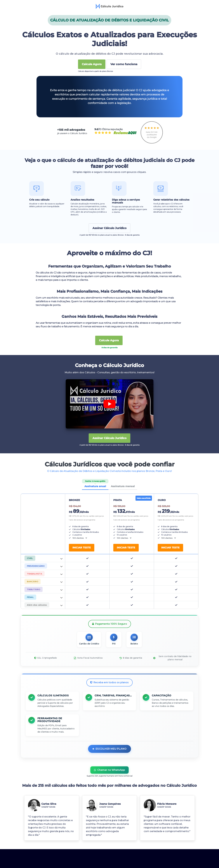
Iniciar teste (82, 548)
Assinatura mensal (123, 486)
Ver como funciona (124, 64)
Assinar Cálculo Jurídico (109, 228)
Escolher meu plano (109, 760)
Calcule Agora (92, 64)
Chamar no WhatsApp (109, 781)
